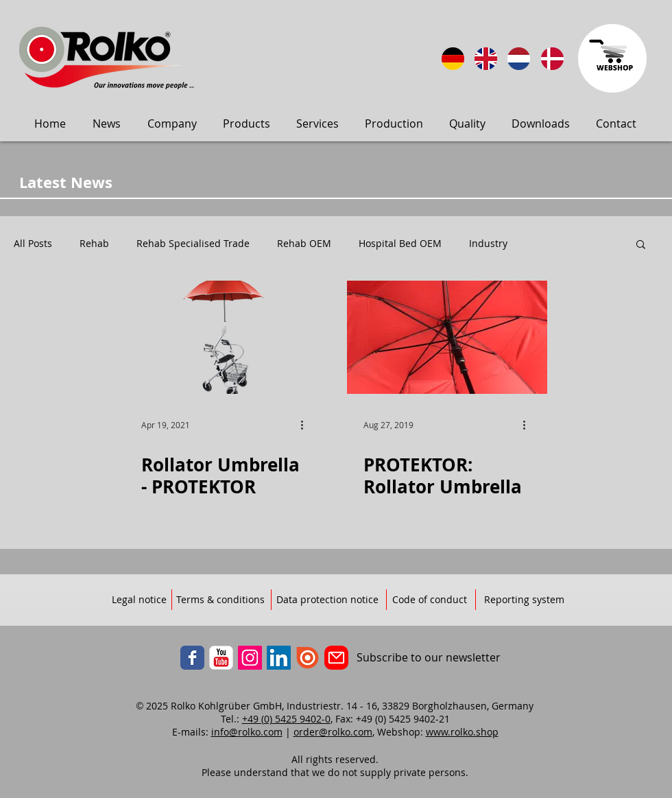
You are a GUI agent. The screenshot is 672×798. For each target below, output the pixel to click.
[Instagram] (250, 658)
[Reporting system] (524, 600)
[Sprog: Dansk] (552, 59)
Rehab (94, 244)
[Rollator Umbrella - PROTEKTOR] (225, 337)
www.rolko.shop (462, 732)
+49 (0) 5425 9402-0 (286, 719)
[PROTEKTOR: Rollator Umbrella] (447, 337)
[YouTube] (221, 658)
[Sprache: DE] (453, 59)
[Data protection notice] (327, 600)
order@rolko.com (333, 732)
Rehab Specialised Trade (193, 244)
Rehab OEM (304, 244)
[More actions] (307, 425)
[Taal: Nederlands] (519, 59)
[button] (641, 245)
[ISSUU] (308, 658)
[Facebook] (192, 658)
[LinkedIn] (279, 658)
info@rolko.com (247, 732)
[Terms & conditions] (220, 600)
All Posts (33, 244)
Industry (488, 244)
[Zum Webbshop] (612, 58)
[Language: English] (486, 59)
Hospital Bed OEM (400, 244)
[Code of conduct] (430, 600)
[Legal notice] (139, 600)
